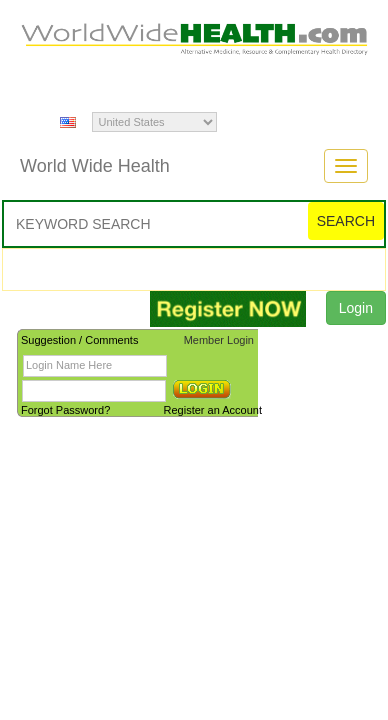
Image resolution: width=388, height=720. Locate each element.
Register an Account (213, 410)
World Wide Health (95, 166)
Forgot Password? (65, 410)
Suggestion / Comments (79, 340)
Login (356, 308)
